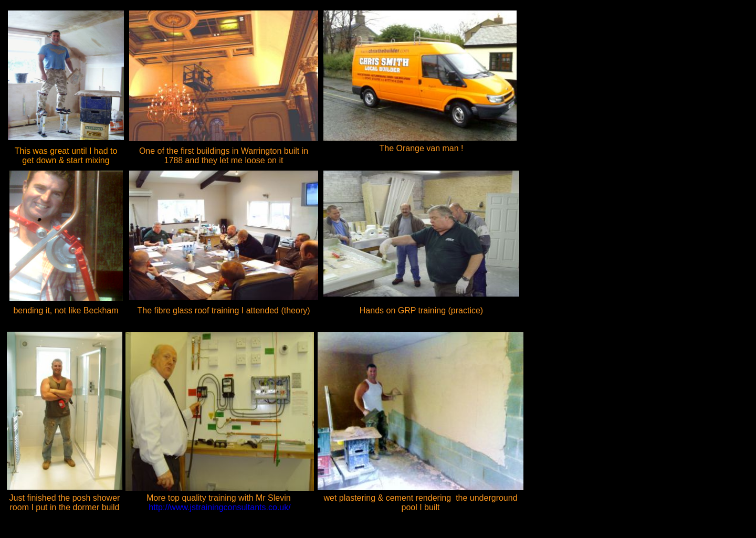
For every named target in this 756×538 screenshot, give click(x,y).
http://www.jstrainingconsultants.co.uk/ (223, 503)
